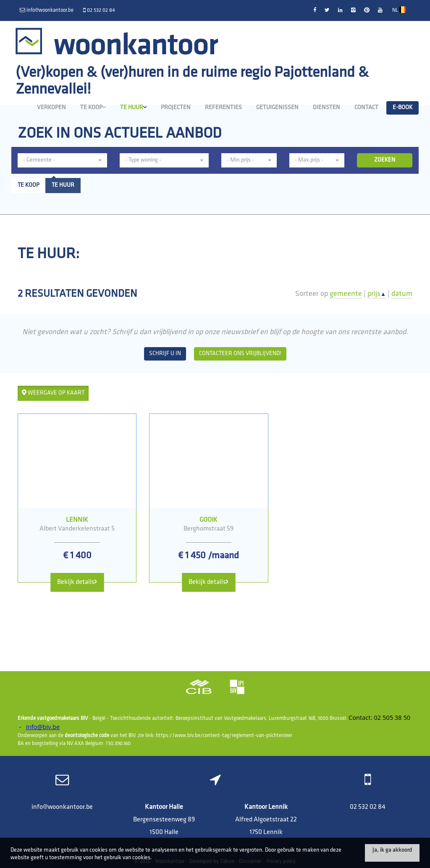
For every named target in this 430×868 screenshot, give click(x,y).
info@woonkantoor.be (62, 807)
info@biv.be (43, 727)
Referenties (223, 108)
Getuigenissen (277, 108)
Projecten (176, 108)
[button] (62, 160)
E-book (402, 108)
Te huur (133, 107)
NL (399, 10)
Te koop (93, 107)
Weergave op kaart (53, 393)
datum (402, 294)
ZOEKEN (385, 160)
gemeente (346, 294)
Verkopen (51, 108)
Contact (366, 108)
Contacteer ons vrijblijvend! (240, 354)
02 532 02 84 (368, 807)
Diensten (326, 108)
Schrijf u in (165, 354)
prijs (377, 294)
